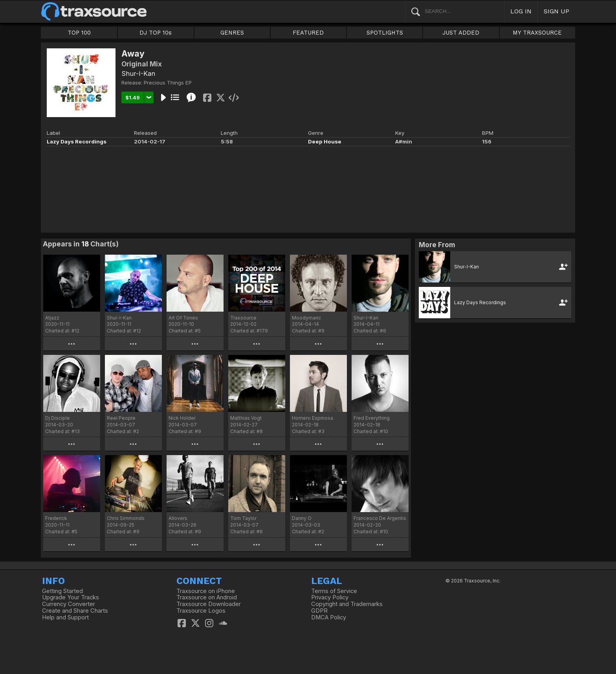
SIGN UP (556, 11)
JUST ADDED (461, 33)
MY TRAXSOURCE (537, 33)
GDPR (319, 611)
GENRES (232, 33)
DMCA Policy (329, 617)
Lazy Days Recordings (77, 141)
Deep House (325, 141)
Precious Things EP (168, 83)
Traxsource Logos (201, 611)
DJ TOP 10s (156, 33)
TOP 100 (79, 33)
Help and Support (65, 617)
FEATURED (308, 33)
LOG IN (521, 11)
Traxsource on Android (207, 597)
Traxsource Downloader (209, 604)
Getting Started (62, 591)
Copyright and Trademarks (347, 604)
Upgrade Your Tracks (71, 597)
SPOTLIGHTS (385, 33)
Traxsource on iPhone (206, 591)
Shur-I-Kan (138, 73)
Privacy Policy (330, 597)
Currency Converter (69, 604)
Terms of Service (334, 591)
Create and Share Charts (75, 611)
